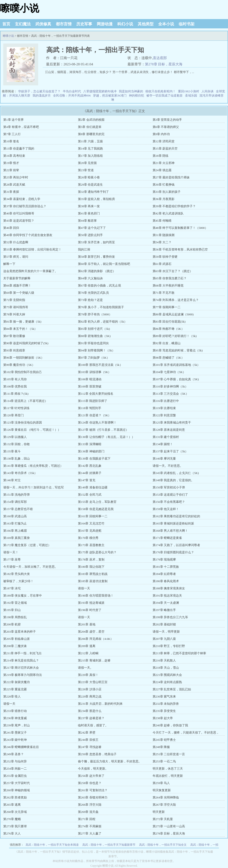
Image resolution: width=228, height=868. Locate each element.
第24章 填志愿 (162, 170)
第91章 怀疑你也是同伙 (93, 343)
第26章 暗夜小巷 (89, 177)
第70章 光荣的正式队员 (93, 293)
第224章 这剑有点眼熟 (167, 682)
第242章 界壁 (87, 733)
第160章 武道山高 (15, 516)
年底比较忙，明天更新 (168, 776)
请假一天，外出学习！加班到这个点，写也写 (34, 487)
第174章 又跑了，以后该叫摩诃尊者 (176, 545)
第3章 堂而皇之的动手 (167, 120)
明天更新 (159, 812)
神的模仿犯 (136, 95)
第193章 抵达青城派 (91, 603)
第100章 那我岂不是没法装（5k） (100, 365)
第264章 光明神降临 (166, 797)
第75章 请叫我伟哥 (16, 307)
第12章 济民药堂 (164, 141)
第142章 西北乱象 (90, 466)
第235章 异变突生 (164, 711)
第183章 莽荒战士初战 (93, 574)
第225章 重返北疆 (15, 689)
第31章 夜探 (11, 192)
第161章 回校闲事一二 (93, 516)
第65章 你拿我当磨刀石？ (170, 278)
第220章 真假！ (88, 675)
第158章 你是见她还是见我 (96, 509)
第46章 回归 (11, 228)
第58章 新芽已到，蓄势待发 (96, 257)
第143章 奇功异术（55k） (20, 473)
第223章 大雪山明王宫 (93, 682)
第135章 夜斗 (12, 451)
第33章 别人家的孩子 (167, 192)
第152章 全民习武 (90, 495)
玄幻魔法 (23, 24)
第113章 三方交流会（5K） (171, 394)
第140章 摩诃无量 (164, 459)
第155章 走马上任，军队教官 (97, 502)
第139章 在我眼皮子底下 (94, 459)
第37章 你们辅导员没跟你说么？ (25, 206)
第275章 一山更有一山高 (169, 826)
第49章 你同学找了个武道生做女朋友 (28, 235)
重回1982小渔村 (189, 91)
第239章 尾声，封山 (17, 725)
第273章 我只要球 (15, 826)
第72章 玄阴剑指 (14, 300)
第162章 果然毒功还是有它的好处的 (176, 516)
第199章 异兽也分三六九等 (170, 617)
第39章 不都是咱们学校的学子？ (174, 206)
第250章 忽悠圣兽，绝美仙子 (97, 754)
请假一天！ (11, 552)
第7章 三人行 (12, 134)
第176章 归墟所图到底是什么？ (173, 552)
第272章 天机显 (163, 819)
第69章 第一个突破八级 (19, 293)
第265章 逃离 (12, 805)
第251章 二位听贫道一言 (169, 754)
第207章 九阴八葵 (164, 639)
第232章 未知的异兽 (166, 704)
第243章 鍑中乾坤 (15, 740)
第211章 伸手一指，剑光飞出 (22, 653)
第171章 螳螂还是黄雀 (167, 538)
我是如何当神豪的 (131, 91)
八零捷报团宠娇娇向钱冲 (100, 91)
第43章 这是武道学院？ (19, 221)
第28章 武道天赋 (14, 185)
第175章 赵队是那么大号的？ (97, 552)
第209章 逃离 (87, 646)
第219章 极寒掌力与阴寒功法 (23, 675)
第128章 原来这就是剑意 (169, 430)
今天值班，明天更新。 (93, 769)
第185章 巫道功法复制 (93, 581)
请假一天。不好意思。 (168, 466)
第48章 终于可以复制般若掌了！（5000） (180, 228)
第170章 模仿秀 (88, 538)
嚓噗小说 (20, 8)
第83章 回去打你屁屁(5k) (169, 322)
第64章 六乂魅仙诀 (90, 278)
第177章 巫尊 (12, 559)
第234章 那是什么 (90, 711)
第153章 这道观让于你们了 (170, 495)
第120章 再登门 (13, 415)
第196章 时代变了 (90, 610)
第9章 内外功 (161, 134)
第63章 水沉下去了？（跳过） (173, 271)
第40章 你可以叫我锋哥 (19, 213)
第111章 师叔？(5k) (16, 394)
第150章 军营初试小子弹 (169, 487)
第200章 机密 (12, 624)
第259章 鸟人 (161, 783)
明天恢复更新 (162, 790)
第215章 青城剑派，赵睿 (94, 660)
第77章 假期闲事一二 (167, 307)
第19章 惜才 (11, 163)
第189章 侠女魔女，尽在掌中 (23, 596)
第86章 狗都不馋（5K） (168, 329)
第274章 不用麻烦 (90, 826)
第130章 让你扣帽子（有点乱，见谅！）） (106, 437)
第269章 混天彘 (88, 812)
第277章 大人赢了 (90, 833)
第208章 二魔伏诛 (15, 646)
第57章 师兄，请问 (16, 257)
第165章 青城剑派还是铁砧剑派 (173, 523)
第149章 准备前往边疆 (93, 487)
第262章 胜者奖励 (15, 797)
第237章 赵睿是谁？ (91, 718)
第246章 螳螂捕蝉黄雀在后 (21, 747)
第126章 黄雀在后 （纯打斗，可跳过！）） (32, 430)
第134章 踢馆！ (163, 444)
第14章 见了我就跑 (90, 149)
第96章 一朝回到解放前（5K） (24, 358)
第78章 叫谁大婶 (14, 314)
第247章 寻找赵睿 (90, 747)
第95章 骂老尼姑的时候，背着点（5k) (178, 350)
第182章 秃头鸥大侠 (17, 574)
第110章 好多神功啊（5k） (170, 386)
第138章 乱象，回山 (17, 459)
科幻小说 (125, 24)
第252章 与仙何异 (15, 761)
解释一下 (9, 264)
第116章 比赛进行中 (166, 401)
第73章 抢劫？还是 (90, 300)
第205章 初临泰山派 (17, 639)
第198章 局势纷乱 (15, 617)
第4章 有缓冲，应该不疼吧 (21, 127)
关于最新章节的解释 (17, 278)
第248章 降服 (161, 747)
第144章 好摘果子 (90, 473)
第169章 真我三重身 (17, 538)
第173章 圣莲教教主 (91, 545)
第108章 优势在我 (15, 386)
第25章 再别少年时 (16, 177)
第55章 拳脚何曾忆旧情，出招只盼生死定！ (32, 249)
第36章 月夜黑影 (164, 199)
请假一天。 (85, 668)
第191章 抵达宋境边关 (167, 596)
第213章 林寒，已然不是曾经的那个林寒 (179, 653)
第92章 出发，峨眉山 (167, 343)
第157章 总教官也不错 (18, 509)
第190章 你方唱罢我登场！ (96, 596)
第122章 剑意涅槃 (164, 415)
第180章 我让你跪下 (91, 567)
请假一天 (84, 588)
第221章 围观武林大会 (167, 675)
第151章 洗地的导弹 (17, 495)
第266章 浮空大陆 (90, 805)
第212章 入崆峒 (88, 653)
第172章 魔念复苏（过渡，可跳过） (27, 545)
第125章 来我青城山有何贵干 (172, 422)
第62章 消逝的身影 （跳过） (97, 271)
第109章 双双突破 (90, 386)
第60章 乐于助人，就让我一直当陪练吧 (104, 264)
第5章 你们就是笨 (90, 127)
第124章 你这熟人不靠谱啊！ (97, 422)
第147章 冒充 (87, 480)
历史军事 (84, 24)
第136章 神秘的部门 (91, 451)
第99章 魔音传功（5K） (19, 365)
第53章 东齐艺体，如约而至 (96, 242)
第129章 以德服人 (15, 437)
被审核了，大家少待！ (18, 581)
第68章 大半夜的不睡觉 (168, 285)
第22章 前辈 (11, 170)
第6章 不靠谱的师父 (166, 127)
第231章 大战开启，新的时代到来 (100, 704)
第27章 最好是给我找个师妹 (171, 177)
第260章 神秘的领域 (17, 790)
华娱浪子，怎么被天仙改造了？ (39, 91)
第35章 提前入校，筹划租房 (96, 199)
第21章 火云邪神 (164, 163)
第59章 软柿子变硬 (165, 257)
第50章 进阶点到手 (90, 235)
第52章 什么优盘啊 (16, 242)
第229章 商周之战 (90, 696)
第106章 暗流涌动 (90, 379)
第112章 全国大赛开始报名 (96, 394)
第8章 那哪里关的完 (91, 134)
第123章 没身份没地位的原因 (23, 422)
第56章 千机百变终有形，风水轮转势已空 (180, 249)
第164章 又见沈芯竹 (91, 523)
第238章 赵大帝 (163, 718)
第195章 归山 (12, 610)
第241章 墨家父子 (15, 733)
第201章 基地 (87, 624)
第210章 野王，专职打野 (169, 646)
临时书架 (187, 24)
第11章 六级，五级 (90, 141)
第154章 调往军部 (15, 502)
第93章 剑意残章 (14, 350)
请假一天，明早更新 (166, 632)
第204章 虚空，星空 (91, 632)
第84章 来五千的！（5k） (20, 329)
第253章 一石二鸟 (164, 761)
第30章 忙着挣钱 (164, 185)
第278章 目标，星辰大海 (164, 64)
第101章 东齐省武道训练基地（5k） (176, 365)
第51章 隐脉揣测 (164, 235)
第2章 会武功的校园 (91, 120)
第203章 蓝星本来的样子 (20, 632)
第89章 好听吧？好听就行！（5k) (175, 336)
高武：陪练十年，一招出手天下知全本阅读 (52, 845)
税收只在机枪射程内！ (161, 91)
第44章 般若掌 (87, 221)
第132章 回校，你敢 (17, 444)
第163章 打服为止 (15, 523)
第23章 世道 (86, 170)
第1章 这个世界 (13, 120)
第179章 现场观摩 (164, 559)
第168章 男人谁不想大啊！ (170, 531)
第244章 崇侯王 (88, 740)
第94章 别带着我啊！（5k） (96, 350)
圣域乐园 (191, 95)
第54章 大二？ (162, 242)
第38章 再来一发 (89, 206)
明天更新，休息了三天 (168, 769)
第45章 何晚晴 (162, 221)
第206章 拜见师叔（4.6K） (96, 639)
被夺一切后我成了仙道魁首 (164, 95)
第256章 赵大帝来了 (91, 776)
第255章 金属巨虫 (15, 776)
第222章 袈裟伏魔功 (17, 682)
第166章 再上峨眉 (15, 531)
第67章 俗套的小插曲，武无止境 (99, 285)
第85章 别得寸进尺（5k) (94, 329)
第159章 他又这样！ (166, 509)
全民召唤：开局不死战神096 (72, 95)
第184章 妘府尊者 (164, 574)
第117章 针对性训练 (16, 408)
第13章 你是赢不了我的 (19, 149)
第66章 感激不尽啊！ (17, 285)
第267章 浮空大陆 (164, 805)
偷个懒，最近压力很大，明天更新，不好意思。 (110, 761)
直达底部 (160, 58)
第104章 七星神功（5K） (169, 372)
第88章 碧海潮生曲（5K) (94, 336)
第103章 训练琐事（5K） (95, 372)
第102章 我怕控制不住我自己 (23, 372)
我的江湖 (84, 249)
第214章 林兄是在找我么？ (21, 660)
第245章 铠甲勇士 (164, 740)
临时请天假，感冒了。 (93, 725)
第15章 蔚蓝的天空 (165, 149)
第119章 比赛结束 (164, 408)
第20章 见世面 (87, 163)
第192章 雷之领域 (15, 603)
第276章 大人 (12, 833)
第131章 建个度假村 (166, 437)
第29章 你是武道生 (90, 185)
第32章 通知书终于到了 (93, 192)
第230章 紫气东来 (164, 696)
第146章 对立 (12, 480)
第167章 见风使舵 (90, 531)
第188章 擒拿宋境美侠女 (169, 588)
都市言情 (64, 24)
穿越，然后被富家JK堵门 (110, 95)
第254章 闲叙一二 (15, 769)
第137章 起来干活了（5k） (170, 451)
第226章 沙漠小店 (90, 689)
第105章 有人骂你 (15, 379)
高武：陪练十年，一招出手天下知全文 (163, 845)
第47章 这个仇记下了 (92, 228)
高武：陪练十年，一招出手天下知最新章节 (109, 845)
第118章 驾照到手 (90, 408)
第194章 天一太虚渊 (166, 603)
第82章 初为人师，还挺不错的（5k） (102, 322)
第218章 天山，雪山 (166, 668)
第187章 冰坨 (12, 588)
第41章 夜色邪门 (89, 213)
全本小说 (166, 24)
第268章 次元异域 (15, 812)
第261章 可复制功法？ (93, 790)
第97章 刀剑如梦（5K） (94, 358)
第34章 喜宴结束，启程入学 (22, 199)
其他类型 (146, 24)
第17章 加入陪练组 (90, 156)
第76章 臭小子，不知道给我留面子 (101, 307)
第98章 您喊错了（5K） (168, 358)
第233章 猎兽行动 (15, 711)
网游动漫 (105, 24)
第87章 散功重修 (14, 336)
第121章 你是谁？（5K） (95, 415)
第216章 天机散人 (164, 660)
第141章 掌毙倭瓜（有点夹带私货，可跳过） (33, 466)
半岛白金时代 (72, 91)
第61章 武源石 (162, 264)
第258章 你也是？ (90, 783)
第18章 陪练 (161, 156)
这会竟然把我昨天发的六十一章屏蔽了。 (30, 271)
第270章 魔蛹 (12, 819)
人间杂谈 (208, 91)
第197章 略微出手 (164, 610)
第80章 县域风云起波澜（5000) (173, 314)
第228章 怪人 (12, 696)
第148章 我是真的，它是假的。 (173, 480)
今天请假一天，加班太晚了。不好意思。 (30, 567)
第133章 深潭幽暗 (90, 444)
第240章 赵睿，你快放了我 (170, 725)
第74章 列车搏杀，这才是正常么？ (176, 300)
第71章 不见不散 (164, 293)
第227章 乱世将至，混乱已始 (172, 689)
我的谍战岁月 (42, 95)
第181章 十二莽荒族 (166, 567)
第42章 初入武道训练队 (168, 213)
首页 (6, 24)
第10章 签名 (11, 141)
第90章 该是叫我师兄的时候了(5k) (26, 343)
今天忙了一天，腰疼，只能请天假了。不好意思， (186, 733)
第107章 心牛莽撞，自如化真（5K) (176, 379)
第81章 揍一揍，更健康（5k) (22, 322)
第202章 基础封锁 (164, 624)
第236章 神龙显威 (15, 718)
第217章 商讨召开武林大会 (21, 668)
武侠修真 (43, 24)
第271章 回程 (87, 819)
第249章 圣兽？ (13, 754)
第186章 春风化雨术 (166, 581)
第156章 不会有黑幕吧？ (169, 502)
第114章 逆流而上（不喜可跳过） (25, 401)
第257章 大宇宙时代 (17, 783)
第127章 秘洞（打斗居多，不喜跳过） (103, 430)
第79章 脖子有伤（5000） (95, 314)
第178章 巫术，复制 (91, 559)
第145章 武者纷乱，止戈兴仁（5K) (176, 473)
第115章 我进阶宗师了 (93, 401)
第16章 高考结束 (14, 156)
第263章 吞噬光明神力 (93, 797)
